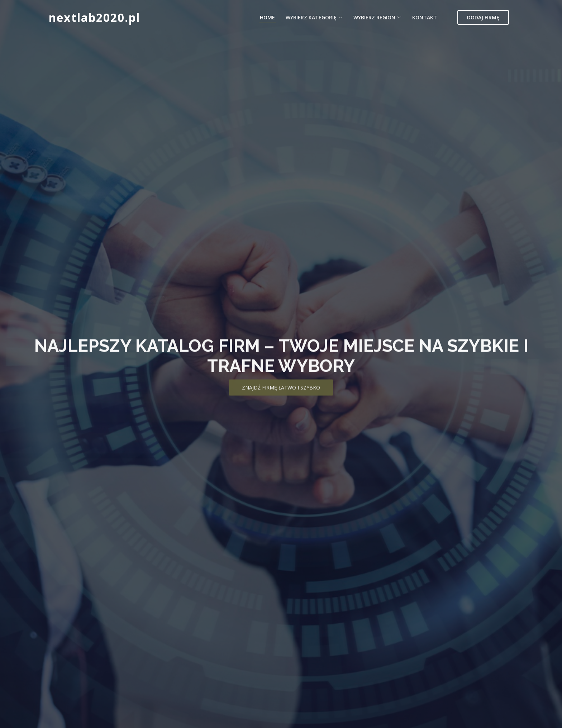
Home (267, 17)
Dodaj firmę (483, 17)
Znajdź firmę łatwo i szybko (281, 395)
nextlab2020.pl (94, 17)
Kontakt (425, 17)
